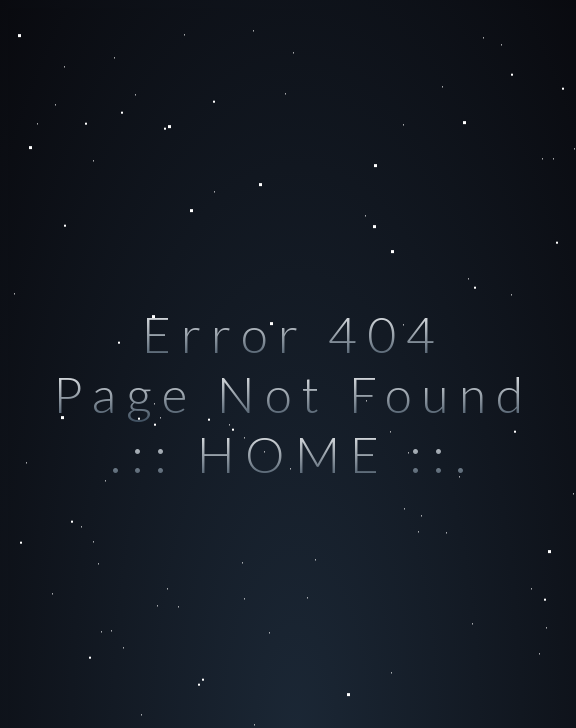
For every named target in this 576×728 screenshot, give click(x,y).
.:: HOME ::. (293, 454)
